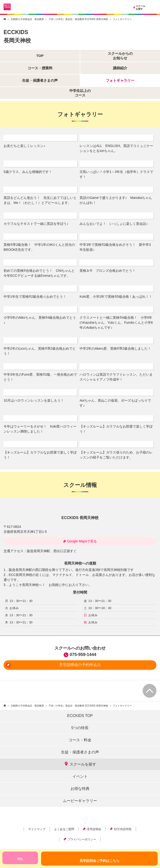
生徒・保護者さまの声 (80, 752)
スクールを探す (139, 8)
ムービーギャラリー (80, 801)
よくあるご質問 (64, 829)
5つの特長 (80, 728)
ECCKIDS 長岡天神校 (80, 518)
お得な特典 (80, 789)
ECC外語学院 (121, 829)
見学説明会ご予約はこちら (99, 861)
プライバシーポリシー (80, 839)
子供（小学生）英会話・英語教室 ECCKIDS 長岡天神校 (78, 19)
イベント (80, 776)
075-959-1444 (83, 655)
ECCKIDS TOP (80, 716)
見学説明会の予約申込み (53, 665)
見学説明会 (92, 829)
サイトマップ (37, 829)
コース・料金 (80, 740)
